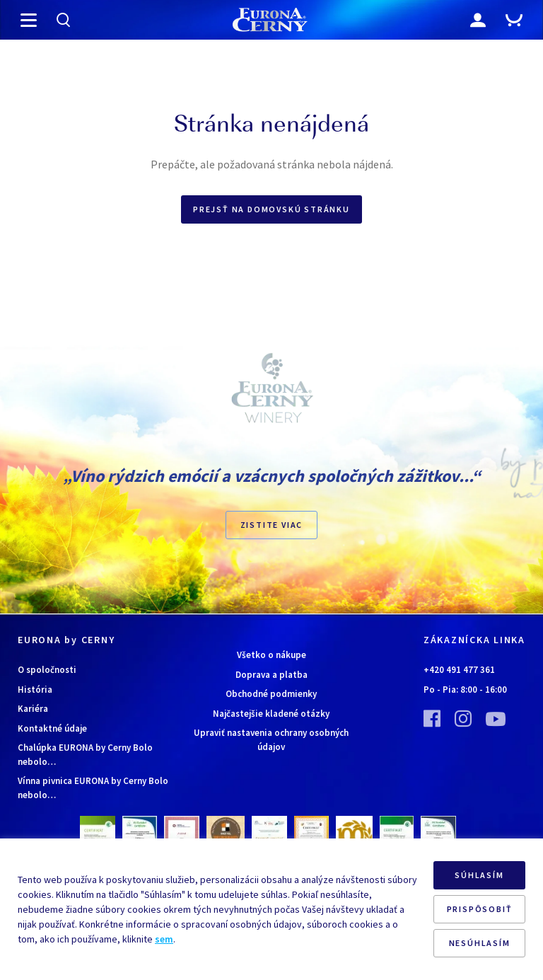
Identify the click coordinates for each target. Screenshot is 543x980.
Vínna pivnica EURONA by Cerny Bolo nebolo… (93, 788)
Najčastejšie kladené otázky (271, 714)
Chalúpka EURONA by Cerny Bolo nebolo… (85, 755)
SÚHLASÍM (479, 875)
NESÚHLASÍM (480, 943)
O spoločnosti (47, 670)
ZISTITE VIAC (272, 525)
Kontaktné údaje (52, 728)
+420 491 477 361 (459, 670)
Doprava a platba (271, 675)
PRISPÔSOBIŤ (480, 909)
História (35, 690)
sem (164, 939)
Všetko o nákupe (271, 655)
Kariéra (33, 709)
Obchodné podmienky (271, 694)
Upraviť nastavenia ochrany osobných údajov (271, 740)
